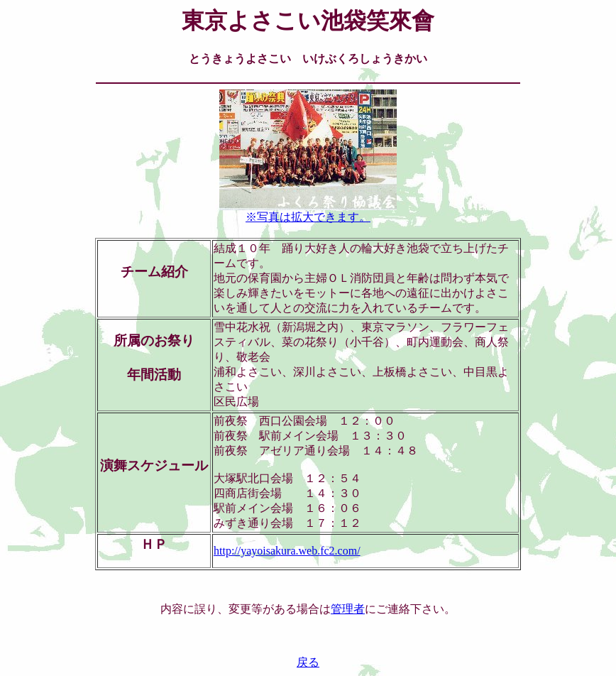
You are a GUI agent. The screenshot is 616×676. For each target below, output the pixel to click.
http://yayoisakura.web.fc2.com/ (287, 551)
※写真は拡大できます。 (308, 212)
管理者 (348, 609)
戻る (308, 662)
